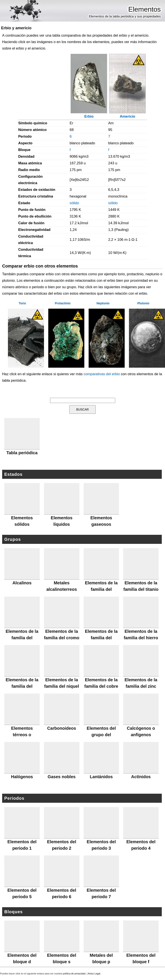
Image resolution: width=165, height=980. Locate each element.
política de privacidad (74, 974)
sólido (74, 203)
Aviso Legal (94, 974)
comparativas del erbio (102, 374)
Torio (22, 303)
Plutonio (143, 303)
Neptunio (103, 303)
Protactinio (63, 303)
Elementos (145, 9)
